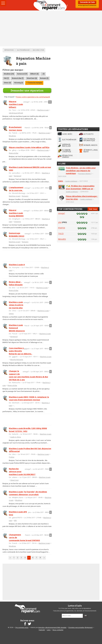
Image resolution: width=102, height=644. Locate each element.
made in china (16, 437)
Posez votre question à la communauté (33, 97)
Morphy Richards (17, 360)
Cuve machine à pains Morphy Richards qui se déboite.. (21, 351)
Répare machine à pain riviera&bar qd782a (29, 147)
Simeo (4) (7, 83)
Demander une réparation (27, 90)
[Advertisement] (51, 28)
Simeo (11, 314)
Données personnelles (76, 628)
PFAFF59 (62, 228)
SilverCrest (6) (32, 78)
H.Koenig (17, 222)
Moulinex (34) (9, 74)
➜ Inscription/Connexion (87, 5)
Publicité (42, 630)
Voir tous (93, 209)
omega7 (62, 213)
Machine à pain (43, 110)
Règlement (89, 628)
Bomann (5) (44, 78)
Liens (61, 181)
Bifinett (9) (34, 74)
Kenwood (18, 176)
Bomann (25, 196)
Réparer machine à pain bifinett (16, 104)
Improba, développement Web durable (52, 628)
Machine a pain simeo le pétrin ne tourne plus (16, 305)
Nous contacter (58, 630)
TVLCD (61, 234)
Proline (12, 457)
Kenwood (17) (22, 74)
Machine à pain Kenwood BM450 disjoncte (17, 328)
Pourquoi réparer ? (85, 174)
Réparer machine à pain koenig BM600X (16, 213)
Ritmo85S (62, 239)
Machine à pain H (17, 265)
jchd (60, 222)
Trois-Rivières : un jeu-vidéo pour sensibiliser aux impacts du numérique (81, 171)
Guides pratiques (71, 181)
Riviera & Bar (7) (18, 78)
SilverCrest (14, 480)
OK (86, 616)
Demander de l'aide (87, 2)
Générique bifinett (16, 113)
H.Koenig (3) (18, 83)
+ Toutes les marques (34, 83)
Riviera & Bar (14, 153)
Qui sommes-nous (22, 628)
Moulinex (12, 136)
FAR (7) (6, 78)
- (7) (43, 74)
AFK (15, 520)
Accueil (51, 5)
